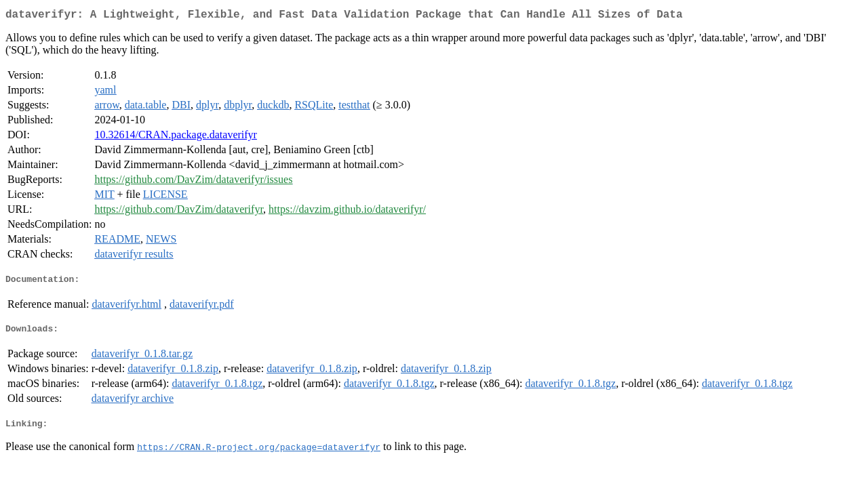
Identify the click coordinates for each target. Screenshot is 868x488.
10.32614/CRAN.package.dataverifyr (175, 137)
